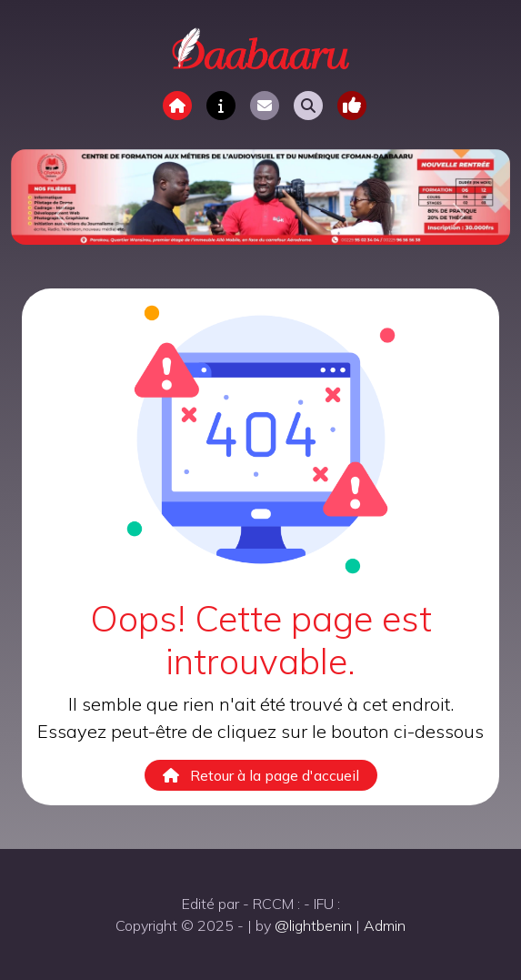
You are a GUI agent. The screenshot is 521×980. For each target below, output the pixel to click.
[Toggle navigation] (352, 106)
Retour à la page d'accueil (261, 775)
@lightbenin (313, 925)
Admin (385, 925)
